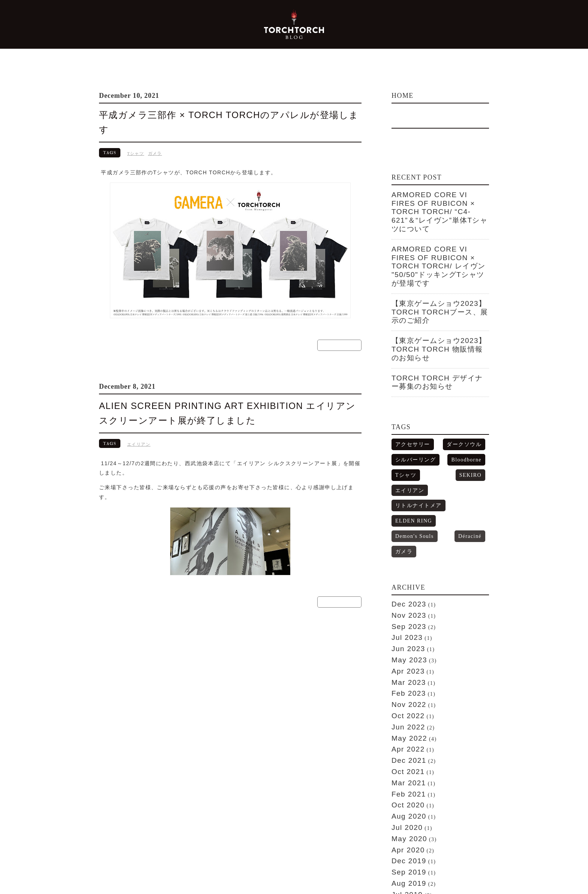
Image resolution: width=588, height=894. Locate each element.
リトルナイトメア (412, 424)
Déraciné (447, 437)
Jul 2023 (403, 516)
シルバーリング (410, 397)
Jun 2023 (404, 525)
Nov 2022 (405, 572)
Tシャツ (136, 138)
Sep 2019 (405, 711)
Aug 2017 (405, 813)
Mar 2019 (405, 739)
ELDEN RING (468, 424)
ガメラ (155, 138)
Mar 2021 (405, 636)
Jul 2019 (403, 729)
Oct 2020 (404, 655)
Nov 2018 (405, 758)
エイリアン (139, 427)
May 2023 (405, 534)
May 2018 (405, 785)
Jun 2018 (404, 776)
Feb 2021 (405, 646)
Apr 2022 (404, 609)
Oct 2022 (404, 581)
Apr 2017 (404, 832)
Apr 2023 (404, 544)
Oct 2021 (404, 627)
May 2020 (405, 683)
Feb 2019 (405, 748)
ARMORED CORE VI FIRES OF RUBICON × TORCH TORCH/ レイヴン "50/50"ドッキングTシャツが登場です (439, 242)
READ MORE (339, 329)
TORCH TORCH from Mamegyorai (139, 879)
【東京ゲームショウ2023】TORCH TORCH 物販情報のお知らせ (438, 299)
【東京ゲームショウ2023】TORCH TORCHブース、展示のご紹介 (438, 274)
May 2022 (405, 599)
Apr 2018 (404, 795)
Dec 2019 (405, 702)
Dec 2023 (405, 488)
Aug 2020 (405, 665)
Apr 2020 (404, 692)
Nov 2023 (405, 497)
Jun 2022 (404, 590)
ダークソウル (469, 383)
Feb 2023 (405, 562)
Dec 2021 (405, 618)
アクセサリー (408, 383)
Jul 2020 (403, 674)
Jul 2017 (403, 822)
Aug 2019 (405, 720)
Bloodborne (470, 397)
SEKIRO (436, 410)
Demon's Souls (410, 437)
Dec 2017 (405, 804)
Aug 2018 (405, 767)
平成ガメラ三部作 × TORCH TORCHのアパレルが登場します (217, 115)
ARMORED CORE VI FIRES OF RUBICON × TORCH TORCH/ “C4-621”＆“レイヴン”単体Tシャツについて (440, 204)
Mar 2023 (405, 553)
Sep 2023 (405, 506)
